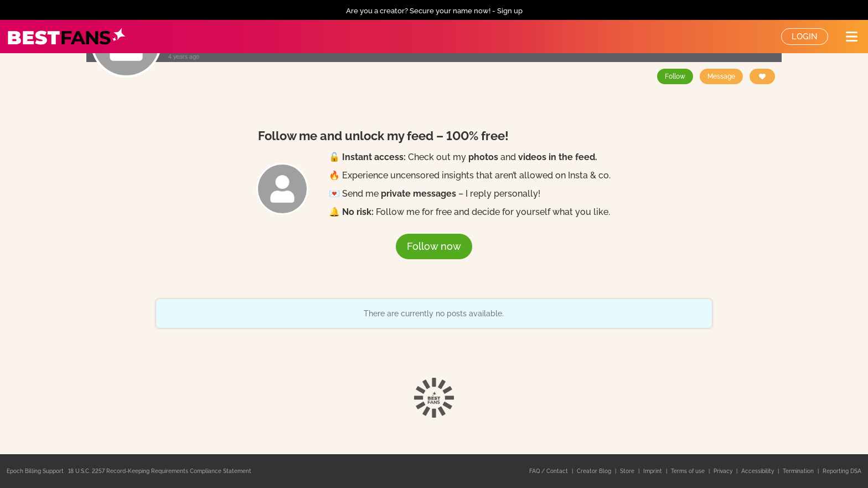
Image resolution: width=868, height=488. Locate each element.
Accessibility (758, 471)
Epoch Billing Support (35, 471)
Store (628, 471)
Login (805, 37)
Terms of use (689, 471)
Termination (799, 471)
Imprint (653, 471)
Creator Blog (595, 471)
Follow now (434, 246)
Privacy (724, 471)
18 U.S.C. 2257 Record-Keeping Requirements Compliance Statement (160, 471)
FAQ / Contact (549, 471)
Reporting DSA (842, 471)
